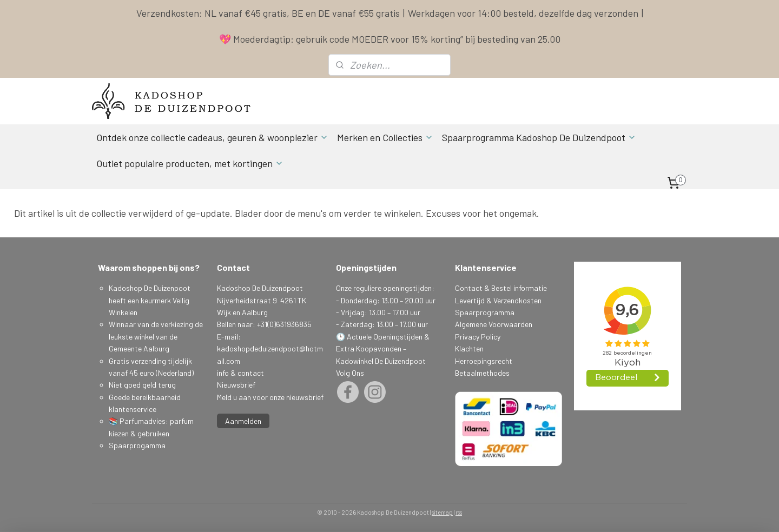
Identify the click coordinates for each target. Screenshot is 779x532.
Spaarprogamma (138, 445)
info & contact (240, 373)
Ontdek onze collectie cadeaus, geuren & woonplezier (212, 137)
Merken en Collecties (385, 137)
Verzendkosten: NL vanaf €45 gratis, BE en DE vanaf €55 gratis (268, 13)
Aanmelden (243, 421)
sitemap (442, 512)
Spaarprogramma (485, 312)
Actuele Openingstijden (385, 337)
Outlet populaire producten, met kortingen (190, 163)
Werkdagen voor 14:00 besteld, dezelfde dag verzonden (523, 13)
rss (459, 512)
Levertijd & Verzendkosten (498, 300)
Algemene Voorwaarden (494, 324)
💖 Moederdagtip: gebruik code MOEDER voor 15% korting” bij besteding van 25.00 (390, 39)
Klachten (469, 348)
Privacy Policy (478, 337)
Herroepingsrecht (484, 361)
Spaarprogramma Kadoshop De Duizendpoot (539, 137)
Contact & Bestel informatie (501, 288)
